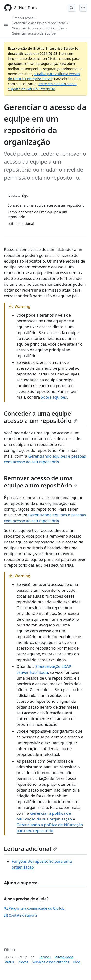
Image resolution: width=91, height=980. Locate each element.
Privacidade (64, 957)
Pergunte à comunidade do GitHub (34, 908)
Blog (77, 962)
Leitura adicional (30, 849)
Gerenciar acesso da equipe (34, 33)
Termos (45, 957)
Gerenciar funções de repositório (38, 28)
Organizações (23, 18)
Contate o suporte (21, 915)
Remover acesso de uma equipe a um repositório (41, 482)
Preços (23, 962)
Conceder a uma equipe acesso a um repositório (41, 417)
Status (9, 962)
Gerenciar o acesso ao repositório (38, 23)
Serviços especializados (51, 962)
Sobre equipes (54, 397)
